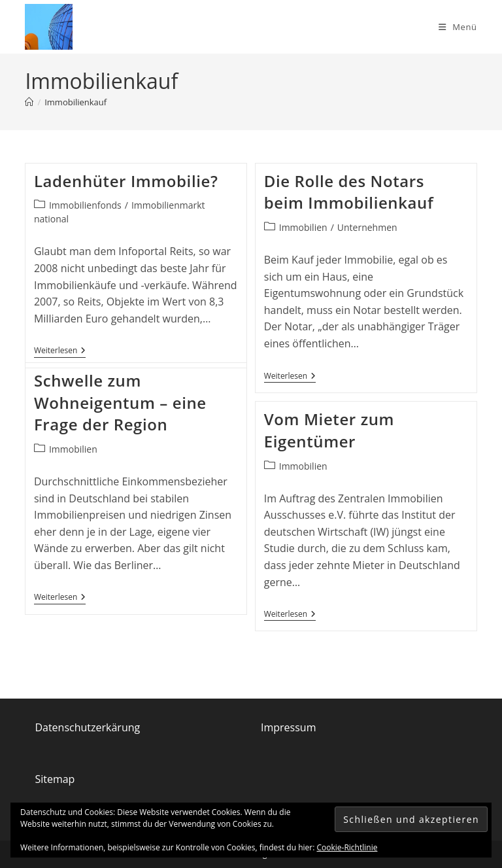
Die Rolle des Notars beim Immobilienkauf (349, 192)
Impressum (288, 727)
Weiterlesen (60, 351)
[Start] (29, 102)
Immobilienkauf (75, 102)
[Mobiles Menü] (458, 27)
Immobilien (303, 227)
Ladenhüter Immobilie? (126, 181)
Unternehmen (367, 227)
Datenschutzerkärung (87, 727)
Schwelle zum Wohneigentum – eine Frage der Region (120, 402)
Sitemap (55, 779)
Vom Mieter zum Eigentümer (329, 430)
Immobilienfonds (85, 205)
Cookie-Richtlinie (347, 847)
